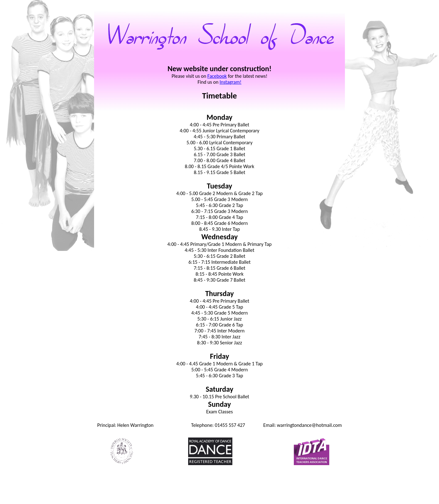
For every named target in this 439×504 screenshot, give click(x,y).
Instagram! (230, 82)
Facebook (217, 76)
